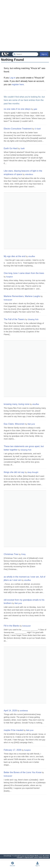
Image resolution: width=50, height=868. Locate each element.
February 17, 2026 (12, 750)
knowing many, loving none (17, 404)
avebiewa (24, 711)
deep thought (33, 472)
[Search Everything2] (25, 54)
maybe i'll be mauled (13, 730)
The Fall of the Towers (14, 319)
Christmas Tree (11, 554)
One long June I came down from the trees (24, 273)
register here (18, 84)
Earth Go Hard (11, 148)
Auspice (9, 277)
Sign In (44, 54)
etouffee (32, 256)
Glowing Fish (33, 319)
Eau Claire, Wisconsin (14, 424)
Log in (13, 78)
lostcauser (8, 300)
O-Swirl (38, 129)
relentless (29, 174)
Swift (23, 148)
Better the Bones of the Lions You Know (23, 772)
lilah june (31, 424)
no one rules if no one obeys (17, 109)
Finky (23, 554)
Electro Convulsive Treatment (18, 129)
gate (35, 109)
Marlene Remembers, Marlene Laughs (22, 296)
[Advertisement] (25, 26)
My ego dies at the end (15, 256)
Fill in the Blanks (12, 626)
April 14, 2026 (10, 711)
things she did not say (14, 472)
